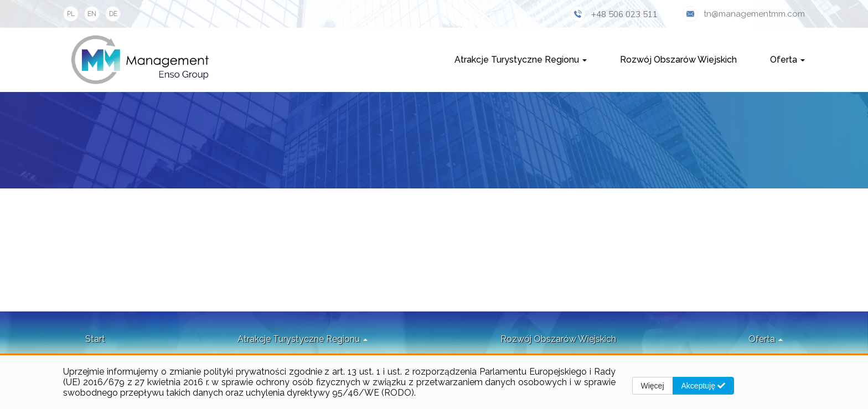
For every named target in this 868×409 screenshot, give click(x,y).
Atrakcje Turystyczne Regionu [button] (521, 60)
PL (71, 14)
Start (95, 339)
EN (92, 14)
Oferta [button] (787, 60)
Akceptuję (703, 386)
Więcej (653, 386)
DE (113, 14)
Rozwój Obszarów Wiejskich (678, 60)
